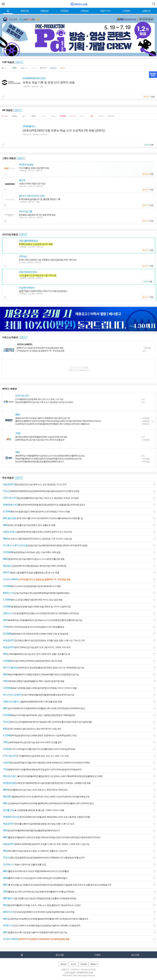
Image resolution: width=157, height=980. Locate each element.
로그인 (73, 964)
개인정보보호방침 (88, 969)
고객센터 (126, 11)
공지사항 (60, 955)
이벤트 (97, 955)
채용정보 (44, 11)
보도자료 (135, 955)
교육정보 (84, 11)
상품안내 (146, 11)
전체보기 (94, 964)
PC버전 (63, 964)
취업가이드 (105, 11)
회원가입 (25, 11)
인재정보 (64, 11)
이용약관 (75, 969)
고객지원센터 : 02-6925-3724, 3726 (78, 973)
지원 (149, 97)
